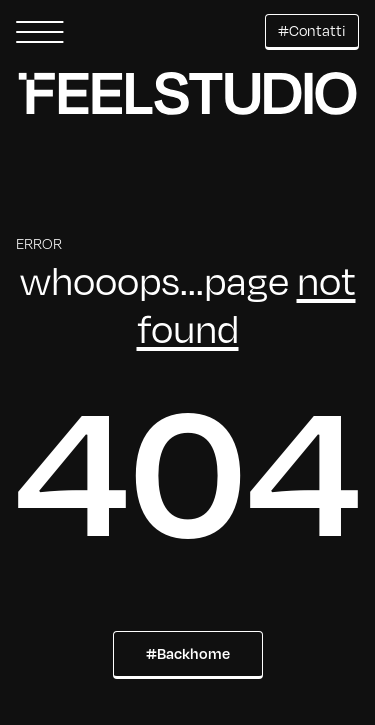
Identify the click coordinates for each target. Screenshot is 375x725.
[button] (40, 32)
